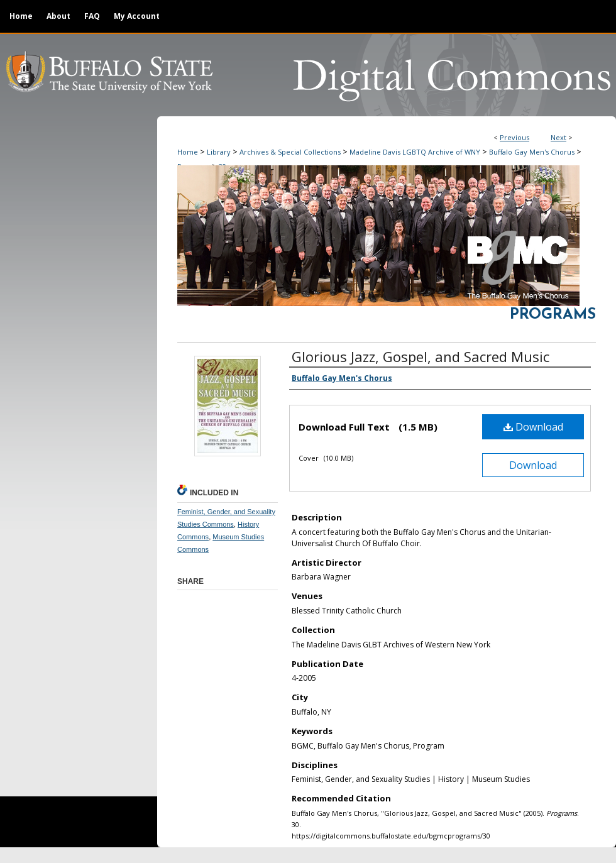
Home (188, 152)
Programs (553, 315)
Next (558, 137)
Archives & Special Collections (290, 152)
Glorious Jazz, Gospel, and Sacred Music (421, 356)
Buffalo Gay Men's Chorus (532, 152)
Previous (514, 137)
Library (219, 152)
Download (533, 427)
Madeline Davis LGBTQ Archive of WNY (415, 152)
